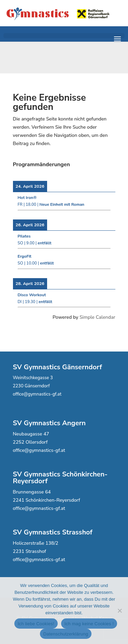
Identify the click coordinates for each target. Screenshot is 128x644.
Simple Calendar (97, 317)
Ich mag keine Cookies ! (89, 624)
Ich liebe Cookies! (36, 624)
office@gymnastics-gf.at (37, 394)
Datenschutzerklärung (66, 634)
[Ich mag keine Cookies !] (119, 611)
